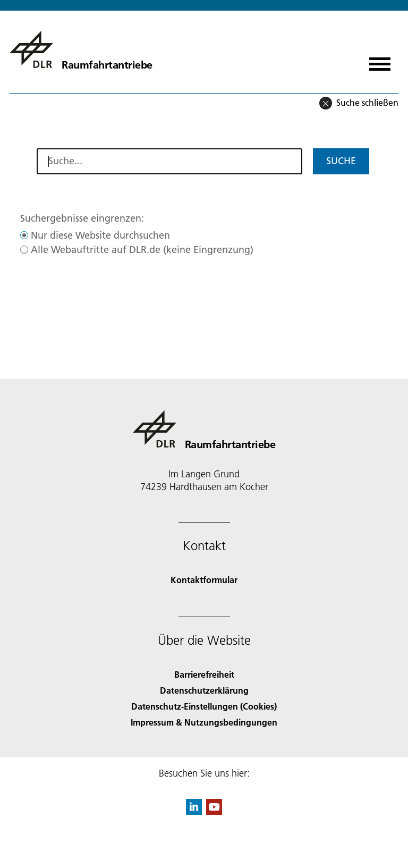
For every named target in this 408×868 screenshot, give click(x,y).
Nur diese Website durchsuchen (100, 235)
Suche (341, 161)
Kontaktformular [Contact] (204, 580)
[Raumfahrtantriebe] (81, 49)
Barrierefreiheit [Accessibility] (204, 674)
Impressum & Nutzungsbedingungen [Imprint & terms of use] (204, 722)
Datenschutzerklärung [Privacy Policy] (204, 690)
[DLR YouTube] (214, 811)
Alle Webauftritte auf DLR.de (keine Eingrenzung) (142, 250)
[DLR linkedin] (194, 811)
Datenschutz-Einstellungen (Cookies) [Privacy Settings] (204, 706)
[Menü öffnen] (380, 60)
